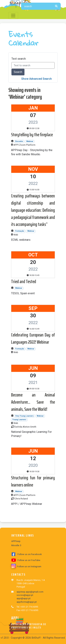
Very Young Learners (24, 416)
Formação (20, 231)
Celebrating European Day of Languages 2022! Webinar (33, 338)
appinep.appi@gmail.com (30, 592)
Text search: (19, 59)
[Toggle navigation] (13, 16)
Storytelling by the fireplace (32, 135)
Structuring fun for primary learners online (33, 481)
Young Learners (19, 420)
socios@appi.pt (25, 595)
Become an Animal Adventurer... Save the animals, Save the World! (33, 402)
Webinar (30, 141)
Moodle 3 (16, 545)
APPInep (16, 541)
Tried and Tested (24, 281)
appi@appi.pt (23, 598)
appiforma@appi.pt (27, 602)
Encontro (19, 141)
